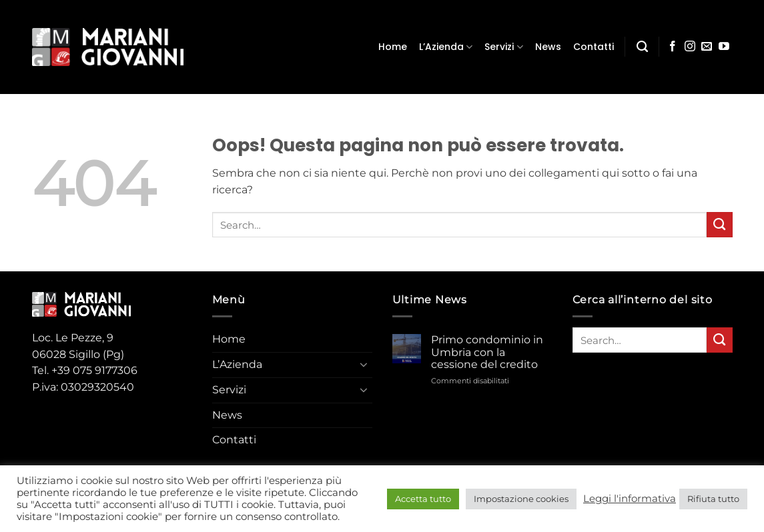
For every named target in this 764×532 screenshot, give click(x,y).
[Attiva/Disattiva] (364, 365)
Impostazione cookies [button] (521, 499)
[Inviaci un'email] (707, 47)
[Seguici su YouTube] (724, 47)
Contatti (594, 47)
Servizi (503, 47)
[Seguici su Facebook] (673, 47)
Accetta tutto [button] (423, 499)
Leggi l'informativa (630, 499)
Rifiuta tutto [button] (713, 499)
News (548, 47)
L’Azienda (446, 47)
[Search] (642, 47)
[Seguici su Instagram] (690, 47)
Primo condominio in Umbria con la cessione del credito (487, 352)
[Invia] (720, 225)
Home (393, 47)
